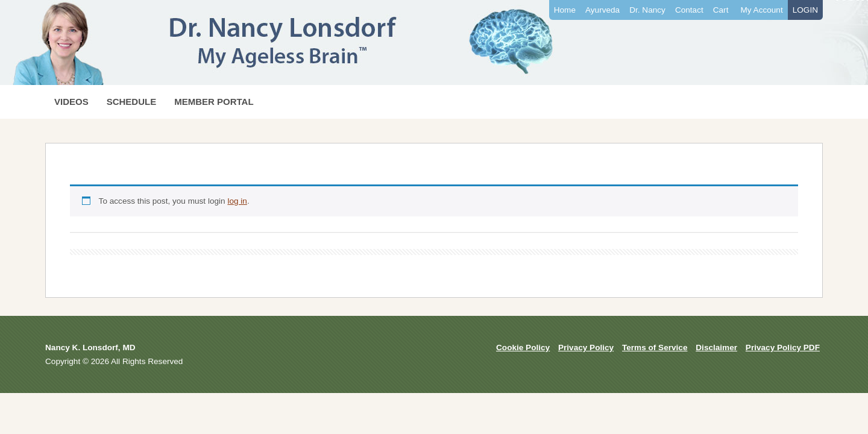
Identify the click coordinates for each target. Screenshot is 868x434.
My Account (761, 10)
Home (565, 10)
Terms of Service (655, 348)
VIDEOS (71, 102)
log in (237, 201)
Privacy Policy (586, 348)
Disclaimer (716, 348)
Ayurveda (602, 10)
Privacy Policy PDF (783, 348)
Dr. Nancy (647, 10)
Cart (721, 10)
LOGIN (805, 10)
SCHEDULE (132, 102)
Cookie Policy (523, 348)
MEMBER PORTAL (214, 102)
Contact (689, 10)
